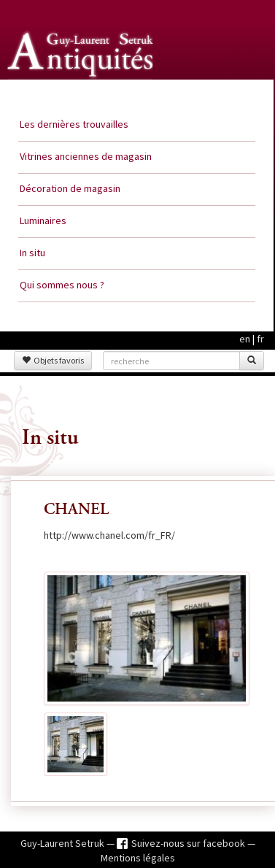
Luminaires (43, 220)
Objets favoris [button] (53, 360)
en (245, 339)
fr (260, 339)
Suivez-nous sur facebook (189, 843)
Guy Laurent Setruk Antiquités (82, 94)
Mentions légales (138, 858)
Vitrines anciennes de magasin (86, 156)
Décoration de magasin (70, 188)
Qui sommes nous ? (62, 285)
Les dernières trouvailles (74, 124)
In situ (32, 253)
